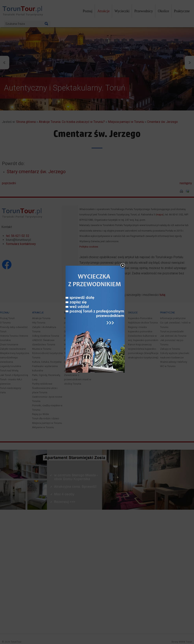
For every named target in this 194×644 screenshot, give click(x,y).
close (123, 252)
